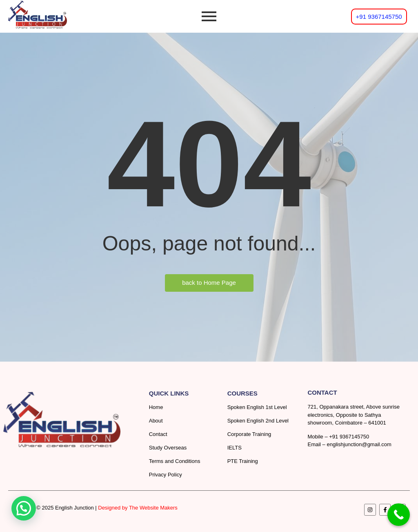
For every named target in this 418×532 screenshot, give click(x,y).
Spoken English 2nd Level (258, 421)
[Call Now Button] (399, 515)
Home (156, 407)
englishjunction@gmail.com (359, 444)
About (156, 421)
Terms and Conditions (175, 461)
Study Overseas (168, 448)
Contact (158, 434)
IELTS (235, 448)
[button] (24, 508)
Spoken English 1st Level (257, 407)
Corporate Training (249, 434)
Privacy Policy (166, 475)
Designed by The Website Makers (138, 508)
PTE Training (243, 461)
